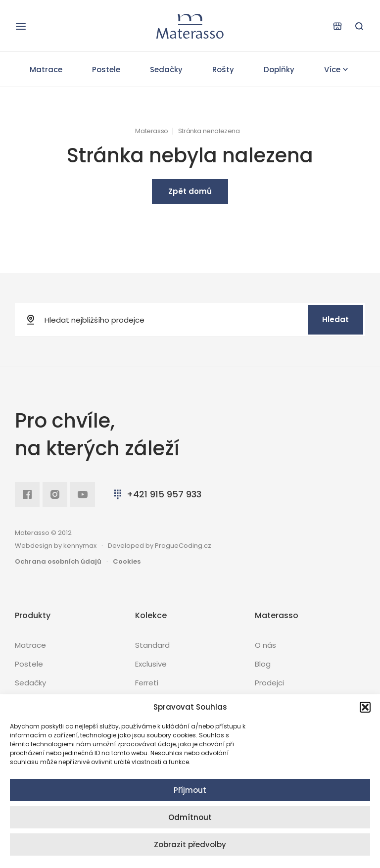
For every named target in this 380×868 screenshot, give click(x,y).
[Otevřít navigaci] (21, 26)
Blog (263, 664)
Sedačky (166, 70)
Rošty (223, 70)
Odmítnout (190, 817)
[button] (365, 707)
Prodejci (269, 683)
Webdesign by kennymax (56, 546)
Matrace (46, 70)
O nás (265, 645)
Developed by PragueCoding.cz (160, 546)
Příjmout (190, 790)
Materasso (151, 131)
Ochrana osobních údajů (58, 561)
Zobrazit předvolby (190, 844)
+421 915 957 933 (157, 494)
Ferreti (147, 683)
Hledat (335, 319)
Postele (106, 70)
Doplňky (279, 70)
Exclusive (151, 664)
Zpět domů (190, 191)
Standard (152, 645)
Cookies (127, 561)
